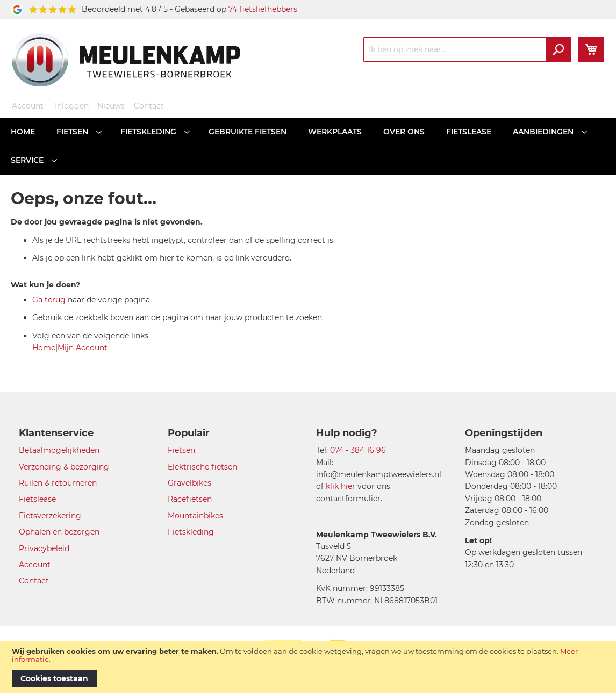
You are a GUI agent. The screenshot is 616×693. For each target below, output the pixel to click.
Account (28, 106)
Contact (149, 106)
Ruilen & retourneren (58, 483)
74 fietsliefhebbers (263, 9)
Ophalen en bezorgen (59, 532)
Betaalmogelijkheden (59, 450)
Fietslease (37, 499)
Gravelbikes (189, 483)
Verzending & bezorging (64, 467)
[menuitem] (23, 132)
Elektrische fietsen (202, 467)
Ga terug (49, 300)
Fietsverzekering (50, 516)
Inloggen (72, 106)
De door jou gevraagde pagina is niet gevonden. (107, 222)
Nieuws (111, 106)
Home (44, 348)
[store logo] (126, 60)
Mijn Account (83, 348)
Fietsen (181, 450)
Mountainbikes (195, 516)
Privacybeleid (44, 548)
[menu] (308, 146)
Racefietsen (190, 499)
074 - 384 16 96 (358, 450)
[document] (308, 667)
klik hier (341, 486)
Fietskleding (191, 532)
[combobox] (467, 49)
